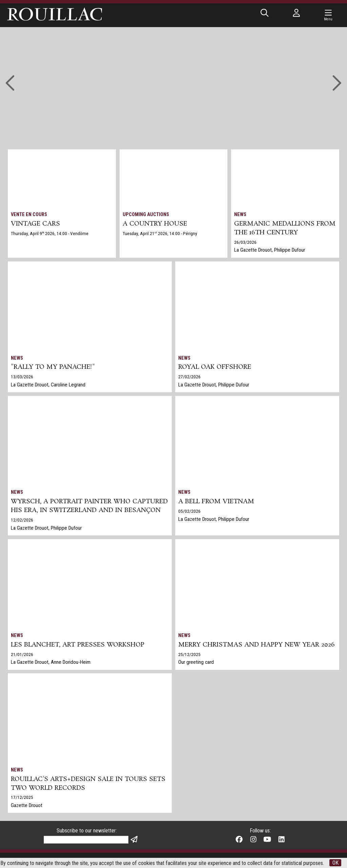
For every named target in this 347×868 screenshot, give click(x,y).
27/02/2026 (189, 377)
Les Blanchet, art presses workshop (78, 645)
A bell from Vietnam (216, 502)
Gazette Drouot (27, 805)
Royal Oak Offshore (215, 367)
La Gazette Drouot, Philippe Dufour (270, 250)
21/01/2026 (22, 654)
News (240, 215)
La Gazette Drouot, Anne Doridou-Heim (51, 662)
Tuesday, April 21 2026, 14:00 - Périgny (160, 233)
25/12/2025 (189, 654)
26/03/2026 (245, 242)
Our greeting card (196, 662)
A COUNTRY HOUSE (155, 224)
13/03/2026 (22, 377)
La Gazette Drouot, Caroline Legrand (48, 385)
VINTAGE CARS (35, 224)
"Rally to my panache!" (53, 367)
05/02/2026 (189, 511)
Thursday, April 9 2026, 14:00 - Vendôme (50, 233)
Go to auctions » (169, 74)
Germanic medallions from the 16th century (285, 228)
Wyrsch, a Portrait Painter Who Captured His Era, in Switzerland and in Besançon (89, 506)
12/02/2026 (22, 520)
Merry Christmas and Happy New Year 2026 (257, 645)
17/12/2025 (22, 797)
